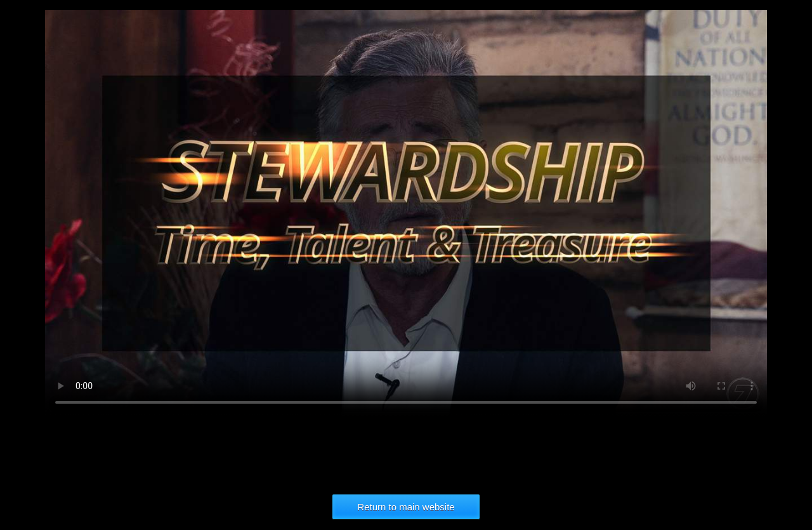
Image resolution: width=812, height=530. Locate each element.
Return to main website (406, 507)
